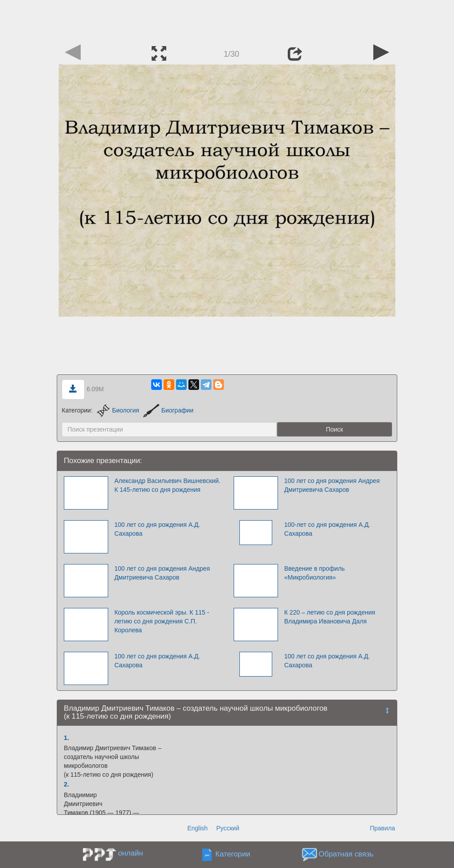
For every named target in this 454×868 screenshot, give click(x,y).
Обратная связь (346, 854)
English (197, 828)
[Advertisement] (227, 20)
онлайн (130, 853)
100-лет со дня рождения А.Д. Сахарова (327, 529)
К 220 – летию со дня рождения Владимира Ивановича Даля (330, 617)
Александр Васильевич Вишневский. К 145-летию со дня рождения (167, 485)
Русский (228, 828)
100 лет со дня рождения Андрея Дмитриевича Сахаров (332, 485)
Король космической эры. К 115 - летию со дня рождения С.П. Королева (162, 621)
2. (67, 784)
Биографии (168, 410)
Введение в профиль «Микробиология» (315, 573)
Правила (382, 828)
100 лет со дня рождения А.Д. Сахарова (157, 529)
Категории (233, 854)
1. (67, 738)
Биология (118, 410)
